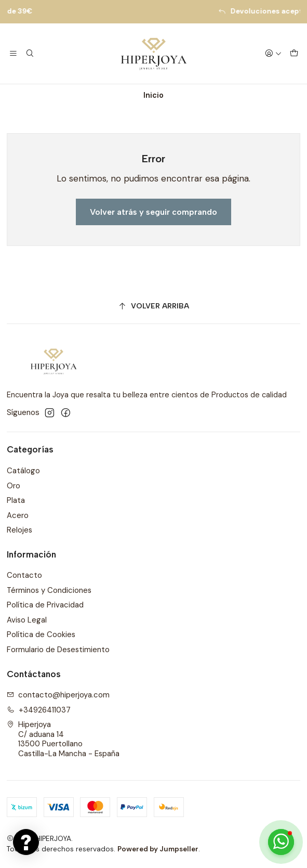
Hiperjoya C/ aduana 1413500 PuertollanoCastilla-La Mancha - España (63, 739)
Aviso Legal (27, 620)
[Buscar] (30, 54)
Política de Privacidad (45, 605)
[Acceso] (273, 54)
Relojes (19, 530)
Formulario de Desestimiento (58, 650)
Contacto (24, 575)
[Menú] (14, 54)
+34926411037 (39, 710)
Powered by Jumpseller (158, 849)
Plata (16, 500)
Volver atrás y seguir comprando (153, 212)
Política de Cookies (41, 634)
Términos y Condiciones (49, 590)
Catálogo (23, 471)
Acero (18, 515)
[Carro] (294, 54)
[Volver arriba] (154, 307)
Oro (14, 486)
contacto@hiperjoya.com (58, 695)
